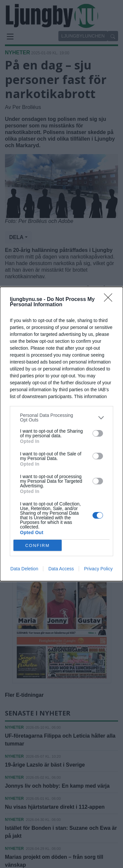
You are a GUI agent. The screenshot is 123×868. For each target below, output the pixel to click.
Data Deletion (24, 569)
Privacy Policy (98, 569)
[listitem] (61, 418)
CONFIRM (38, 545)
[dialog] (61, 434)
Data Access (61, 569)
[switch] (98, 433)
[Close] (110, 300)
